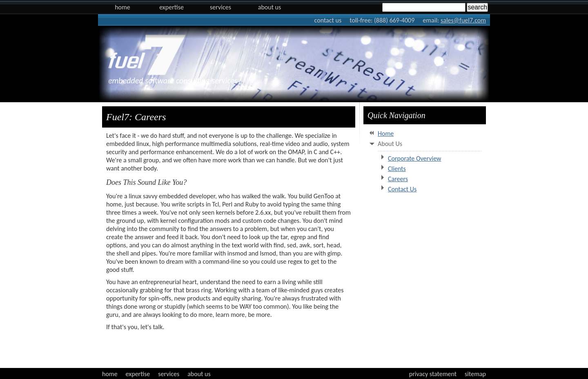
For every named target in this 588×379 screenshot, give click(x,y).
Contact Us (402, 189)
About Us (270, 7)
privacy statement (433, 374)
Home (122, 7)
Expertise (171, 7)
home (110, 374)
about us (199, 374)
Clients (397, 169)
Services (220, 7)
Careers (398, 179)
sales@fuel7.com (463, 20)
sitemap (475, 374)
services (169, 374)
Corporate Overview (415, 158)
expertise (138, 374)
